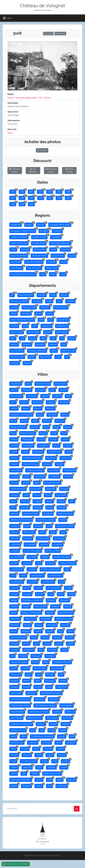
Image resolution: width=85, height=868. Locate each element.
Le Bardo (51, 563)
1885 (60, 191)
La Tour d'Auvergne (33, 550)
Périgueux (37, 655)
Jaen (50, 525)
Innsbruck (16, 525)
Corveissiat (40, 476)
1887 (13, 197)
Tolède (40, 754)
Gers (35, 325)
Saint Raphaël (67, 705)
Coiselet (60, 464)
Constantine (54, 470)
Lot (63, 338)
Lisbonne (15, 587)
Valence (15, 767)
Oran (37, 643)
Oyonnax (15, 649)
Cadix (55, 433)
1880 (14, 191)
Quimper (15, 680)
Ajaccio (15, 389)
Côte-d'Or (46, 307)
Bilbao (36, 420)
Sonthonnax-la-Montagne (43, 736)
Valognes (52, 767)
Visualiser (60, 33)
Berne (14, 420)
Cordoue (15, 476)
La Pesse (45, 544)
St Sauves (33, 742)
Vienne (14, 773)
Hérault (49, 332)
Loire (54, 338)
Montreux (16, 624)
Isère (14, 338)
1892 (60, 197)
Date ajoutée (14, 120)
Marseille (52, 600)
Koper (54, 532)
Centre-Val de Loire (20, 243)
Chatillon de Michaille (33, 457)
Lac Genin (33, 556)
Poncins (26, 668)
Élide (42, 319)
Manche (15, 344)
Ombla (27, 643)
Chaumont (52, 457)
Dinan (38, 482)
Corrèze (15, 307)
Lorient (69, 587)
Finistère (15, 325)
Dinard (14, 313)
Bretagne (45, 230)
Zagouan (72, 779)
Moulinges (52, 624)
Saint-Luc (71, 711)
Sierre (14, 736)
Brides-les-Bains (28, 433)
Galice (54, 249)
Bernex (25, 420)
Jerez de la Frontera (66, 525)
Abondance (16, 383)
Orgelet (60, 643)
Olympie (15, 643)
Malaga (15, 600)
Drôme (50, 313)
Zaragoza (27, 785)
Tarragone (72, 742)
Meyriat (68, 606)
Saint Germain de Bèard (52, 693)
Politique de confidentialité (16, 864)
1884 (50, 191)
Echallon (65, 488)
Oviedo (71, 643)
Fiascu (49, 495)
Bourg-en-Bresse (19, 426)
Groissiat (15, 513)
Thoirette (49, 748)
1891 (51, 197)
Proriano (51, 674)
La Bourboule (44, 538)
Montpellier (46, 618)
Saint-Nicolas (17, 717)
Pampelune (29, 649)
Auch (14, 402)
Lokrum (39, 587)
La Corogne (60, 538)
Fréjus (14, 501)
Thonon (61, 748)
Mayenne (28, 344)
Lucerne (41, 594)
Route (10, 133)
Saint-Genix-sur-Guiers (39, 711)
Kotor (64, 532)
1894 (13, 204)
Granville (38, 507)
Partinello (53, 649)
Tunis (59, 356)
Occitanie (52, 261)
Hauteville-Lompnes (46, 519)
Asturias (42, 224)
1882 (32, 191)
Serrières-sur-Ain (19, 730)
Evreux (38, 495)
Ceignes (68, 445)
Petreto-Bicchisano (20, 662)
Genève (50, 501)
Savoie (33, 356)
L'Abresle (15, 538)
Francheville (62, 495)
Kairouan (15, 532)
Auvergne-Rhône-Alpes (26, 98)
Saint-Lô (58, 711)
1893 (69, 197)
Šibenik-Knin (46, 356)
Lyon (52, 594)
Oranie (64, 261)
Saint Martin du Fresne (21, 705)
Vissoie (40, 779)
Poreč (29, 674)
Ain (40, 98)
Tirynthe (15, 754)
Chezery (15, 464)
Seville (52, 730)
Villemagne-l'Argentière (21, 779)
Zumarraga (62, 785)
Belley (41, 414)
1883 (41, 191)
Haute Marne (63, 325)
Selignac (66, 723)
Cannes (42, 439)
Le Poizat (33, 569)
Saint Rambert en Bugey (46, 705)
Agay (29, 383)
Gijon (72, 501)
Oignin (35, 637)
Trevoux (63, 754)
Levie (62, 581)
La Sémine (58, 544)
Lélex (68, 569)
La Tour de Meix (53, 550)
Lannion (15, 563)
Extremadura (40, 249)
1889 (32, 197)
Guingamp (49, 513)
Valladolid (28, 767)
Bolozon (48, 420)
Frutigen (38, 501)
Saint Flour (32, 693)
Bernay (66, 414)
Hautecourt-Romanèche (22, 519)
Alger (53, 389)
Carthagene (29, 445)
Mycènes (27, 631)
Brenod (68, 426)
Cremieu (69, 476)
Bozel (47, 426)
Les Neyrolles (49, 581)
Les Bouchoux (38, 575)
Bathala (15, 408)
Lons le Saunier (54, 587)
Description (13, 103)
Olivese (46, 637)
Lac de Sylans (17, 556)
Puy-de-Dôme (18, 350)
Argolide (42, 294)
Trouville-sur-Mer (29, 761)
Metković (56, 606)
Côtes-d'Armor (62, 307)
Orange (48, 643)
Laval (40, 563)
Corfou (27, 476)
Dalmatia (26, 249)
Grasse (50, 507)
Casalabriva (44, 445)
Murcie (14, 631)
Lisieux (27, 587)
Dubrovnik (51, 488)
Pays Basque (17, 267)
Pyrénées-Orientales (38, 350)
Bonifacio (61, 420)
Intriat (28, 525)
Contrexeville (70, 470)
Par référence (33, 170)
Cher (60, 301)
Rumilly (27, 686)
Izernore (39, 525)
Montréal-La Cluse (64, 618)
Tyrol (44, 274)
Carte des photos (15, 170)
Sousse (62, 736)
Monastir (51, 612)
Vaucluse (15, 362)
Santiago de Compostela (22, 723)
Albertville (27, 389)
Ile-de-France (59, 255)
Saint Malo (40, 699)
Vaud (64, 274)
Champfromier (55, 451)
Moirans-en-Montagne (32, 612)
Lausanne (28, 563)
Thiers (37, 748)
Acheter (48, 33)
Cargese (54, 439)
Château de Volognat (42, 6)
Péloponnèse (52, 267)
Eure (51, 319)
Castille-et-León (40, 237)
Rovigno (15, 686)
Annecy (46, 395)
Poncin (14, 668)
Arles (69, 395)
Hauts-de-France (40, 255)
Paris (42, 649)
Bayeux (27, 408)
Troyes (45, 761)
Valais (54, 274)
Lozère (72, 338)
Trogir (14, 761)
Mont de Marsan (67, 612)
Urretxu (66, 761)
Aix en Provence (43, 383)
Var (68, 356)
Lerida (24, 575)
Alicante (64, 389)
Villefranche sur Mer (53, 773)
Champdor (39, 451)
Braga (57, 426)
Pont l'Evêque (58, 668)
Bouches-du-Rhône (20, 301)
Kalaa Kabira (30, 532)
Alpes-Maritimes (26, 294)
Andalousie (16, 224)
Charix (69, 451)
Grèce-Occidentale (20, 255)
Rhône (54, 350)
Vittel (50, 779)
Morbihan (41, 344)
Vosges (28, 362)
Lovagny (28, 594)
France (10, 98)
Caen (65, 433)
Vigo (25, 773)
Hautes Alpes (34, 332)
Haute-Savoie (17, 332)
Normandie (16, 261)
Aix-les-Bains (61, 383)
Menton (27, 606)
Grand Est (66, 249)
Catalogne (57, 237)
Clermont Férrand (31, 464)
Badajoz (52, 402)
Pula (62, 674)
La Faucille (16, 544)
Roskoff (64, 680)
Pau (13, 655)
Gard (26, 325)
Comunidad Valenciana (61, 243)
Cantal (50, 301)
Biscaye (65, 294)
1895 (23, 204)
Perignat (24, 655)
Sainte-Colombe (35, 717)
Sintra (24, 736)
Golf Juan (25, 507)
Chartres (15, 457)
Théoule (25, 748)
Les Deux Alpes (56, 575)
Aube (54, 294)
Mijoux (14, 612)
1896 (32, 204)
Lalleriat (46, 556)
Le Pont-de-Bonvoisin (51, 569)
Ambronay (33, 395)
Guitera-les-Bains (66, 513)
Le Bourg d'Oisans (68, 563)
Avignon (25, 402)
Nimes (71, 631)
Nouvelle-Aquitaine (35, 261)
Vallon (40, 767)
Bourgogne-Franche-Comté (23, 230)
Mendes (15, 606)
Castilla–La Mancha (20, 237)
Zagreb (15, 785)
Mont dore (16, 618)
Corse (14, 249)
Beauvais (51, 408)
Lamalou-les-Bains (63, 556)
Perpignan (51, 655)
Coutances (55, 476)
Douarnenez (37, 488)
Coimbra (48, 464)
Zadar (60, 779)
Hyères (63, 519)
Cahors (15, 439)
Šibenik (63, 730)
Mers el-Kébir (41, 606)
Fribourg (26, 501)
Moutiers (66, 624)
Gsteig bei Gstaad (31, 513)
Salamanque (53, 717)
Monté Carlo (31, 618)
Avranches (38, 402)
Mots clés (12, 129)
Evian (27, 495)
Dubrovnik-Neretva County (23, 319)
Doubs (39, 313)
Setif (42, 730)
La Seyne (15, 550)
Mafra (61, 594)
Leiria (44, 338)
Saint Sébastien (18, 711)
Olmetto (70, 637)
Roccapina (51, 680)
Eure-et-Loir (64, 319)
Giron (14, 507)
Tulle (56, 761)
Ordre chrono (69, 170)
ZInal (50, 785)
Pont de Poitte (41, 668)
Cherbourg (66, 457)
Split (73, 736)
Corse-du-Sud (30, 307)
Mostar (40, 624)
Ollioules (58, 637)
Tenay (14, 748)
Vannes (65, 767)
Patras (65, 649)
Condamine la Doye (36, 470)
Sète (33, 730)
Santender (68, 717)
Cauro (57, 445)
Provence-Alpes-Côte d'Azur (24, 274)
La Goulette (31, 544)
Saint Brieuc (62, 686)
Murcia (73, 255)
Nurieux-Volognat (19, 637)
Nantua (39, 631)
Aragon (30, 224)
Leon (14, 575)
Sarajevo (42, 723)
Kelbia (43, 532)
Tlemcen (28, 754)
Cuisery (27, 482)
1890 (41, 197)
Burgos (44, 433)
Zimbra (40, 785)
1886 (69, 191)
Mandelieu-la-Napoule (33, 600)
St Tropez (47, 742)
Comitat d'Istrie (40, 243)
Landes (33, 338)
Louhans (15, 594)
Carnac (66, 439)
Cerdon (47, 98)
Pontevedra (16, 674)
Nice (61, 631)
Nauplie (51, 631)
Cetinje (26, 451)
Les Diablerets (17, 581)
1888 (23, 197)
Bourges (36, 426)
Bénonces (53, 414)
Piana (47, 662)
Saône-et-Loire (69, 350)
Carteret (15, 445)
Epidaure (15, 495)
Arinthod (58, 395)
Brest (14, 433)
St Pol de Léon (18, 742)
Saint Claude (17, 693)
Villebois (36, 773)
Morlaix (28, 624)
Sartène (54, 723)
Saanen (39, 686)
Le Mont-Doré (17, 569)
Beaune (38, 408)
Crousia (15, 482)
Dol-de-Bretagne (19, 488)
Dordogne (27, 313)
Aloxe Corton (17, 395)
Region (11, 94)
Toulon (51, 754)
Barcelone (65, 402)
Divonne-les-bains (53, 482)
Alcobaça (41, 389)
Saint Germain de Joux (21, 699)
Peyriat (36, 662)
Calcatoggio (28, 439)
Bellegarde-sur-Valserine (22, 414)
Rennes (27, 680)
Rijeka (38, 680)
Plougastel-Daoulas (63, 662)
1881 (23, 191)
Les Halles (33, 581)
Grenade (62, 507)
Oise (64, 344)
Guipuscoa (47, 325)
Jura (23, 338)
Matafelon (65, 600)
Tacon (59, 742)
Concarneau (17, 470)
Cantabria (58, 230)
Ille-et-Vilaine (63, 332)
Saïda (50, 686)
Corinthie (71, 301)
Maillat (72, 594)
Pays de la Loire (35, 267)
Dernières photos (51, 170)
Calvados (38, 301)
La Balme (29, 538)
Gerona (62, 501)
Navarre (54, 344)
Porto (40, 674)
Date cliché (13, 112)
